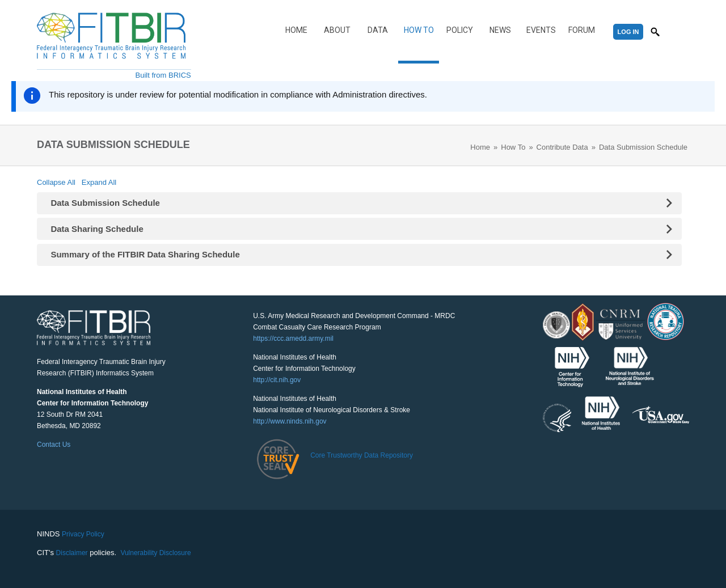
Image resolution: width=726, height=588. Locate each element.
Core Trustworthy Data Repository (362, 455)
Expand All (99, 182)
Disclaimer (72, 553)
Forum (582, 30)
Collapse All (56, 182)
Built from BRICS (163, 75)
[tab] (359, 203)
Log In (628, 32)
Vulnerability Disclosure (155, 553)
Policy (460, 30)
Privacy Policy (83, 534)
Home (296, 30)
